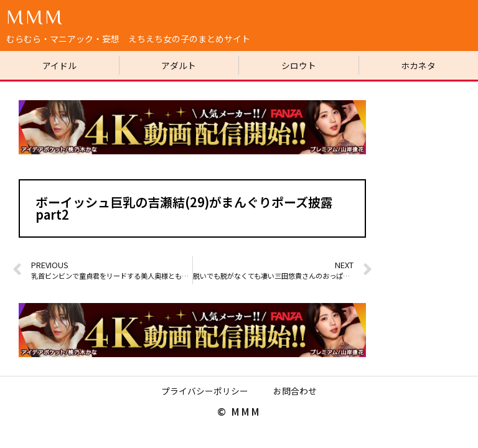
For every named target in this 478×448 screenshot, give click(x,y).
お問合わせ (295, 391)
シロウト (299, 65)
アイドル (59, 65)
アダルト (179, 65)
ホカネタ (418, 65)
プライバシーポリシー (205, 391)
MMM (35, 16)
